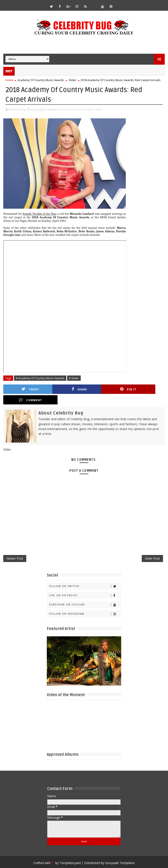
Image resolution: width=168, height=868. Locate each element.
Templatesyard (70, 853)
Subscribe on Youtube (85, 595)
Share (66, 389)
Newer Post (15, 548)
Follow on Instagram (85, 604)
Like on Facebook (85, 585)
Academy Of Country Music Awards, (71, 109)
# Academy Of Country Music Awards (40, 378)
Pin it (107, 389)
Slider (73, 80)
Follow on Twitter (85, 576)
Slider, (99, 109)
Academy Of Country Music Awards (41, 80)
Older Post (152, 548)
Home (9, 80)
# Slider (74, 378)
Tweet (26, 389)
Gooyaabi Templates (120, 853)
